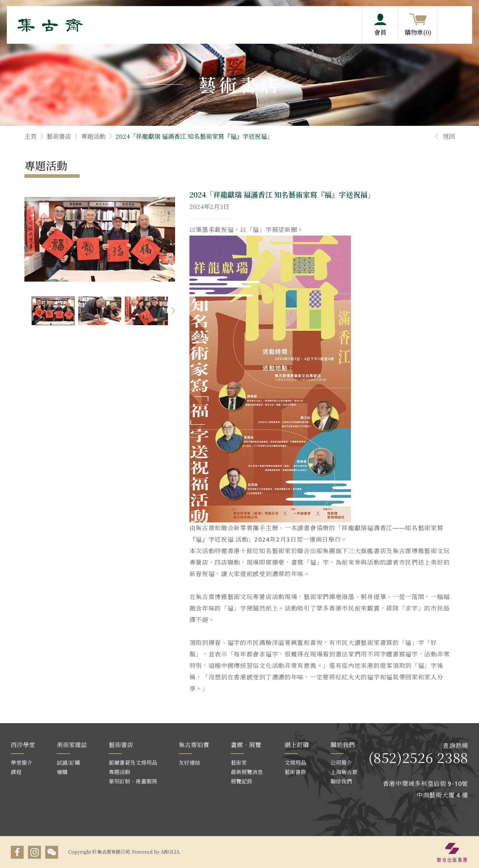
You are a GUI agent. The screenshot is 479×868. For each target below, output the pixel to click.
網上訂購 (297, 744)
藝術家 (239, 762)
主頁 (30, 136)
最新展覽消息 (247, 772)
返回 (444, 136)
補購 (62, 772)
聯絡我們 (341, 781)
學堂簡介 (22, 762)
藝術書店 (59, 136)
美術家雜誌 (72, 744)
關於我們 (343, 744)
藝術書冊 (295, 772)
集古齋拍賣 (194, 744)
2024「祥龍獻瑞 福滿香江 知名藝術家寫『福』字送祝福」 (194, 136)
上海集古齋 (344, 772)
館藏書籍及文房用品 (133, 762)
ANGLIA (170, 852)
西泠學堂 (23, 744)
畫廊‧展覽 (246, 744)
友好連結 (189, 762)
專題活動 (93, 136)
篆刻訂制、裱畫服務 (133, 781)
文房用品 (295, 762)
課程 (16, 772)
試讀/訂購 (68, 762)
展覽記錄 (241, 781)
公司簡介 (341, 762)
